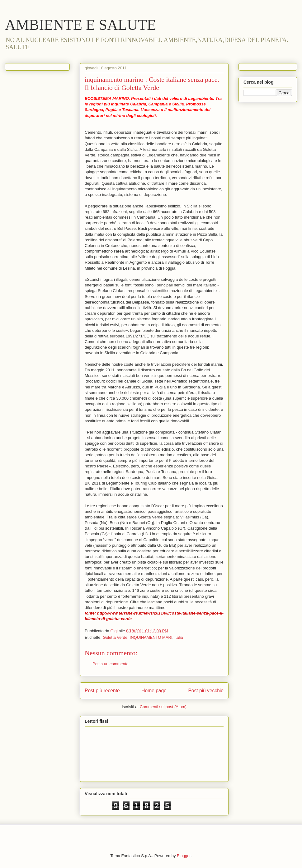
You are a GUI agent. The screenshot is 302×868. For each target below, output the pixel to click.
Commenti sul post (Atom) (163, 707)
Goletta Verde (115, 637)
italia (179, 637)
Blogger (184, 856)
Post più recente (102, 691)
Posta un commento (111, 664)
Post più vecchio (206, 691)
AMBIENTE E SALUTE (80, 25)
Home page (154, 691)
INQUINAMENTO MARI (151, 637)
